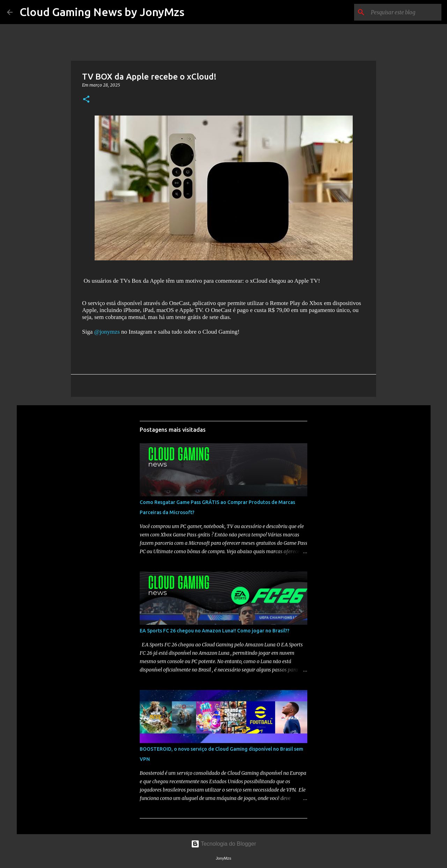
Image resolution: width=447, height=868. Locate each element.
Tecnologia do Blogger (224, 844)
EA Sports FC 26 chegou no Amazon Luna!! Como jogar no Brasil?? (215, 631)
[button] (86, 100)
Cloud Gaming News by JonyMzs (102, 12)
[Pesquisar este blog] (405, 12)
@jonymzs (107, 332)
